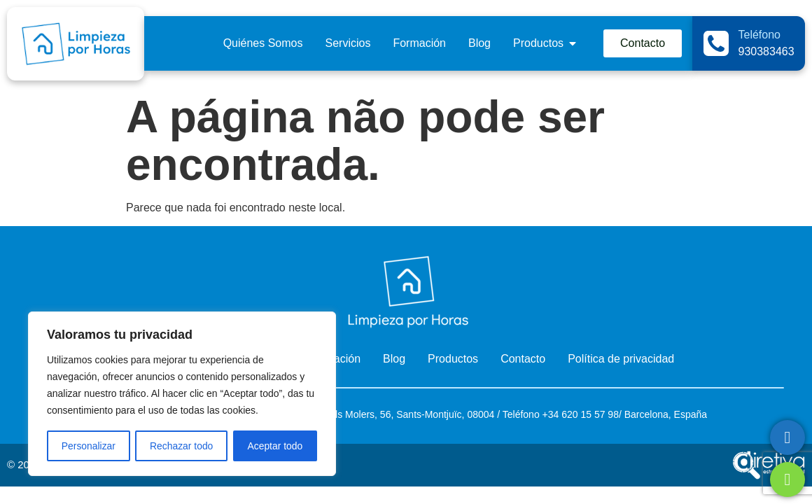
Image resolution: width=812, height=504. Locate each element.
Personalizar (88, 446)
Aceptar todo (275, 446)
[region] (182, 394)
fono (530, 414)
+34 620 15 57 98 (579, 414)
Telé (512, 414)
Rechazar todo (182, 446)
